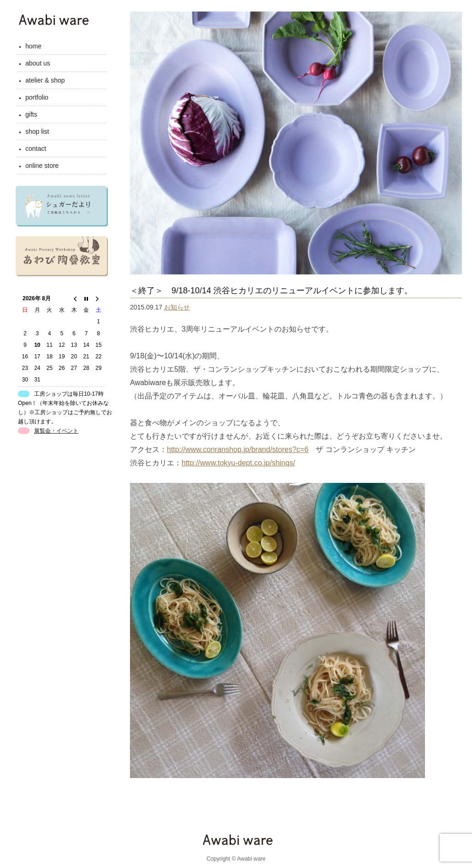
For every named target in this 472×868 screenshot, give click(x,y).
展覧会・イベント (56, 431)
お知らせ (177, 307)
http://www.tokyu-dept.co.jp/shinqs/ (238, 463)
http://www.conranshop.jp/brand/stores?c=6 (238, 449)
